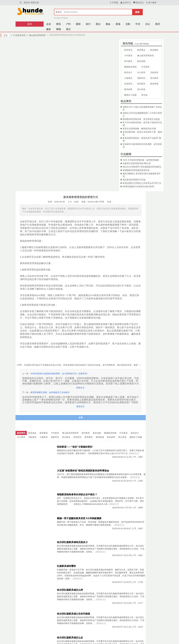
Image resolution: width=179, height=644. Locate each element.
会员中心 (126, 3)
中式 (138, 24)
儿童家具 (128, 78)
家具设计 (128, 72)
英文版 (144, 95)
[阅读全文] (134, 453)
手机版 (114, 3)
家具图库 (141, 84)
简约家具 (128, 61)
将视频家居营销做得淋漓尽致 (136, 170)
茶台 (98, 24)
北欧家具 (154, 72)
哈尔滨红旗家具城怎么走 (70, 638)
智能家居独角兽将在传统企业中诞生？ (77, 494)
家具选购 (141, 61)
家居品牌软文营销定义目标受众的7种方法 (142, 183)
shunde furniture (61, 18)
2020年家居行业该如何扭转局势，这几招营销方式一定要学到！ (60, 374)
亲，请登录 (25, 3)
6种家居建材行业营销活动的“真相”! (139, 186)
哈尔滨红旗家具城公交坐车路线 (74, 614)
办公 (148, 24)
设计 (88, 24)
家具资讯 (128, 50)
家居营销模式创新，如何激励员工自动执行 (50, 392)
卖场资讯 (128, 84)
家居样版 (154, 84)
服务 (49, 29)
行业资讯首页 (18, 35)
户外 (68, 24)
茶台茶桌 (141, 89)
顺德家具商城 (130, 67)
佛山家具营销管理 (36, 35)
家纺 (78, 24)
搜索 (137, 12)
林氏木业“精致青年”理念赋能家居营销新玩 (142, 167)
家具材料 (128, 89)
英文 (68, 29)
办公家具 (141, 72)
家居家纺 (154, 50)
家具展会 (141, 50)
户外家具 (128, 56)
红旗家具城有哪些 (66, 566)
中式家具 (145, 67)
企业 (49, 24)
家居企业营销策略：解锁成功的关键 (139, 129)
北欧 (128, 24)
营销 (58, 29)
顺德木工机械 (130, 95)
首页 (30, 24)
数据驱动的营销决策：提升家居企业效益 (141, 119)
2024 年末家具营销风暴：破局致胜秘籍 (141, 160)
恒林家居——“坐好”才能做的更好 (75, 447)
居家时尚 (141, 78)
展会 (108, 24)
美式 (158, 24)
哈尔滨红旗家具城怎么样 (70, 590)
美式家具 (154, 78)
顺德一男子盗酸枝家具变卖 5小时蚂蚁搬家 (79, 518)
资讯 (58, 24)
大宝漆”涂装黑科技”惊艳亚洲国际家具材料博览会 (83, 471)
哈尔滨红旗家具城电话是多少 (72, 542)
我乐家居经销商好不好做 (134, 180)
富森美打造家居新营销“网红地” (137, 163)
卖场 (118, 24)
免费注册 (35, 3)
